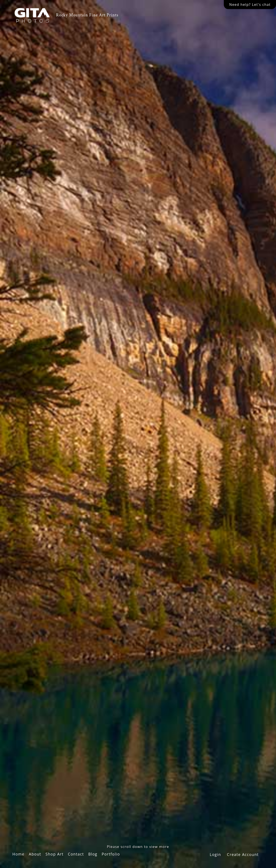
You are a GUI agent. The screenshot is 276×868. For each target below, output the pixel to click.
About (35, 854)
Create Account (243, 854)
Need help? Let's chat (250, 5)
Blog (93, 854)
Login (216, 854)
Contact (76, 854)
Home (18, 854)
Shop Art (55, 854)
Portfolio (111, 854)
